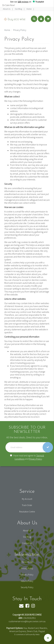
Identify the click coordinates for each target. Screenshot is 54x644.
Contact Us (27, 543)
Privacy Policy (35, 459)
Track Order (27, 505)
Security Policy (27, 587)
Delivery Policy (27, 575)
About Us (7, 9)
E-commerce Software (24, 634)
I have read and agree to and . (27, 457)
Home (29, 9)
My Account (27, 499)
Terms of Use (27, 562)
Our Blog (19, 9)
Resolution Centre (27, 512)
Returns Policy (27, 581)
